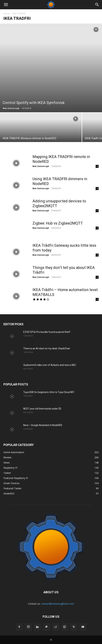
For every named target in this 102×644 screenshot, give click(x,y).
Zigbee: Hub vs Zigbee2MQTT (58, 223)
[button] (6, 5)
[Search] (97, 5)
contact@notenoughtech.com (58, 604)
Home (6, 13)
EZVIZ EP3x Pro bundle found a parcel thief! (47, 332)
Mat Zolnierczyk (11, 108)
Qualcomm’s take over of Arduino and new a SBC (50, 365)
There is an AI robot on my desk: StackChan (47, 348)
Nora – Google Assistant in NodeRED (43, 425)
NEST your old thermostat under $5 (42, 409)
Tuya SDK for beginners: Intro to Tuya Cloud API (49, 392)
